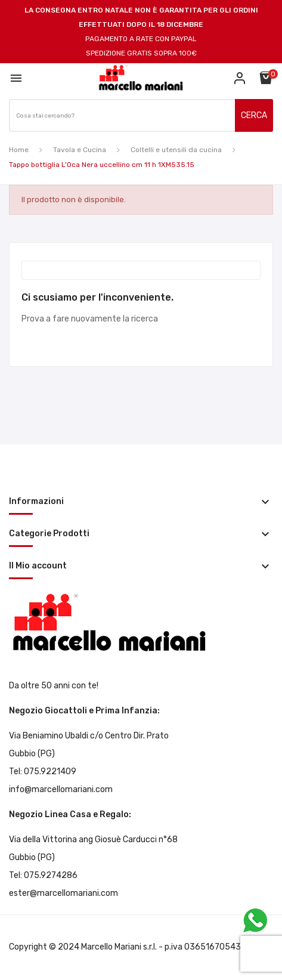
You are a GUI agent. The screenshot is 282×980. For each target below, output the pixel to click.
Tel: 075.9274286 (43, 875)
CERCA (254, 115)
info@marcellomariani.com (61, 789)
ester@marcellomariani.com (63, 893)
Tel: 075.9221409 (43, 772)
